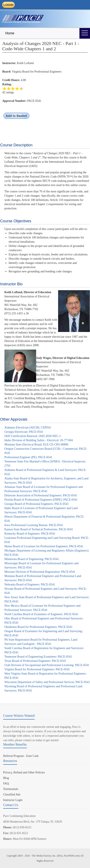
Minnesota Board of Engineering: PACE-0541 (32, 559)
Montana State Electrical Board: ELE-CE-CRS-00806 (36, 444)
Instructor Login (13, 800)
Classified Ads (12, 794)
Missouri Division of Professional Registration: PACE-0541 (40, 572)
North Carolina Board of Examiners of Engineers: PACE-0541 (41, 614)
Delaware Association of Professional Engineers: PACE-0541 (41, 495)
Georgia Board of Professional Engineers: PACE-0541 (37, 504)
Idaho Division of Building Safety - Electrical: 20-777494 (39, 440)
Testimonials (11, 789)
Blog (6, 778)
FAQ (6, 783)
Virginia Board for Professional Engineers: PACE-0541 (37, 669)
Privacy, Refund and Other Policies (24, 772)
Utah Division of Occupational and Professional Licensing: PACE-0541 (47, 665)
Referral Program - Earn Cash (21, 756)
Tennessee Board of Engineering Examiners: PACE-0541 (38, 657)
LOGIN (8, 5)
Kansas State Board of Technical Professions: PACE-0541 (39, 529)
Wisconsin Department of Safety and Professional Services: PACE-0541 (47, 682)
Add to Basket (16, 116)
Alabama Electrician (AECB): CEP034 (28, 428)
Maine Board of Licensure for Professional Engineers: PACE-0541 (44, 546)
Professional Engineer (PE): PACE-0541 (28, 457)
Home (10, 33)
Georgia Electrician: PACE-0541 (24, 432)
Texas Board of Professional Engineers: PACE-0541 (35, 661)
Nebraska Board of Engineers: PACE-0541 (30, 584)
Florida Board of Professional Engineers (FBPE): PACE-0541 (41, 500)
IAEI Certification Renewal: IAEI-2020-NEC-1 (33, 436)
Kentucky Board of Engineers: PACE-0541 (30, 534)
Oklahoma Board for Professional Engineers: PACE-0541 (39, 627)
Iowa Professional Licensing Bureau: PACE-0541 (34, 525)
